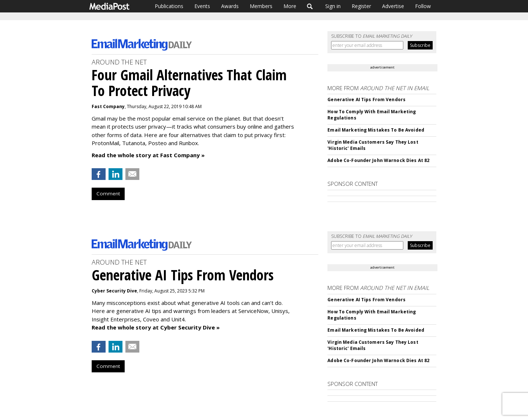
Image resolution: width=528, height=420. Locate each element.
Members (261, 6)
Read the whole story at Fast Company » (148, 155)
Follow (423, 6)
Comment (108, 194)
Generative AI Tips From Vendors (366, 100)
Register (361, 6)
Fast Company (108, 106)
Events (202, 6)
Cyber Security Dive (114, 291)
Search (310, 6)
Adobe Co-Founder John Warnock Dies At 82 (378, 160)
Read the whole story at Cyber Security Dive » (156, 327)
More (290, 6)
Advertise (393, 6)
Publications (169, 6)
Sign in (333, 6)
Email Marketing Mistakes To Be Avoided (376, 130)
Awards (230, 6)
